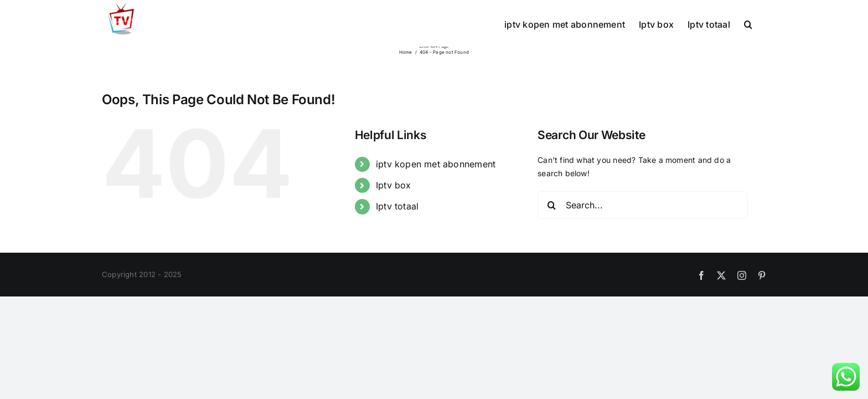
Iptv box (394, 185)
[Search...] (643, 205)
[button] (762, 23)
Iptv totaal (397, 206)
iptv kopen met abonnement (436, 164)
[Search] (551, 205)
